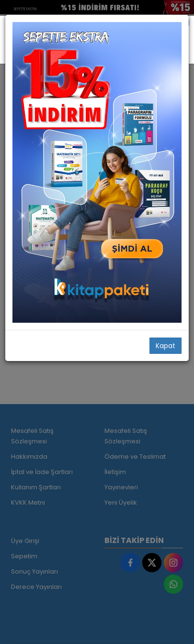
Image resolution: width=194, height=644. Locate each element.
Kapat (165, 346)
